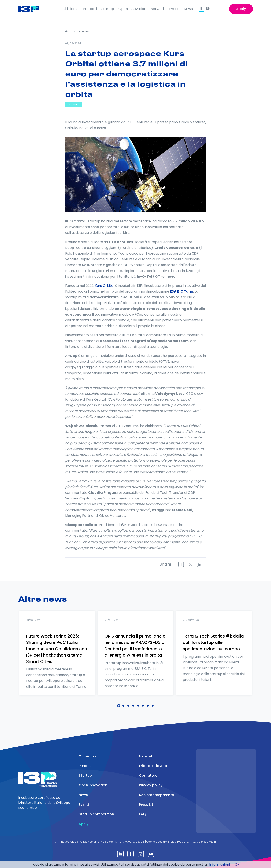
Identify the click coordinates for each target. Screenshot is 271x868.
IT (201, 8)
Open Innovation (132, 9)
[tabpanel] (57, 659)
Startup (108, 9)
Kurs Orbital (105, 286)
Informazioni (219, 865)
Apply (241, 9)
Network (158, 9)
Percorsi (90, 9)
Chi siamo (71, 9)
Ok (237, 865)
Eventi (174, 9)
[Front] (32, 9)
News (188, 9)
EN (208, 8)
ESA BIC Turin (182, 291)
